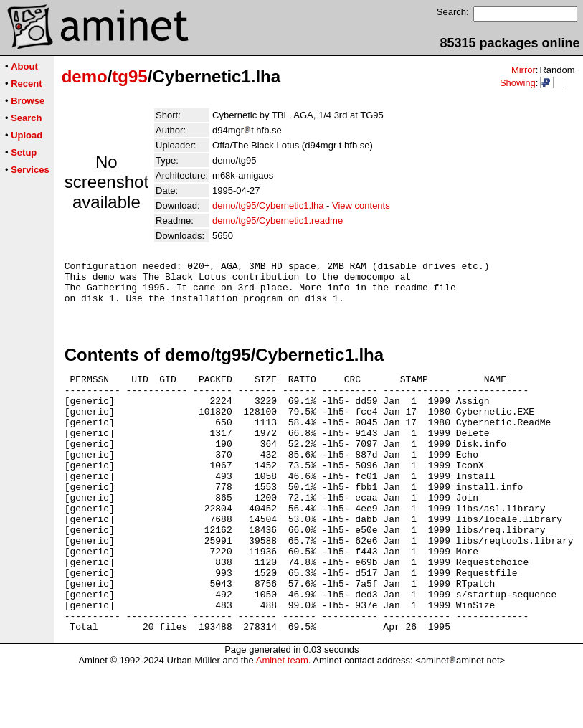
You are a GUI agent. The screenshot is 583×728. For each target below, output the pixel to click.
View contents (361, 205)
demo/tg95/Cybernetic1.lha (268, 205)
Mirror (523, 70)
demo (85, 76)
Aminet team (282, 723)
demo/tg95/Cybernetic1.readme (278, 221)
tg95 (129, 76)
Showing (518, 83)
